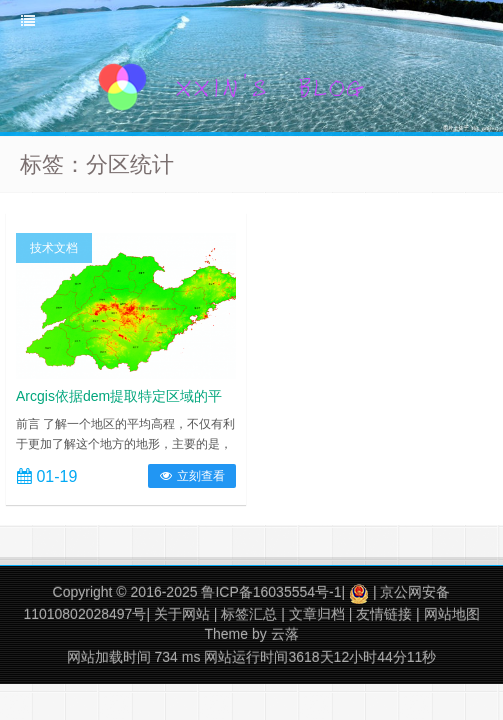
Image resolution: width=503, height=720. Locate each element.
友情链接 (384, 614)
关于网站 (182, 614)
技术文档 (54, 248)
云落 (285, 634)
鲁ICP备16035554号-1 (271, 592)
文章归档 (317, 614)
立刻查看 (191, 476)
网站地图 (452, 614)
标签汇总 (249, 614)
